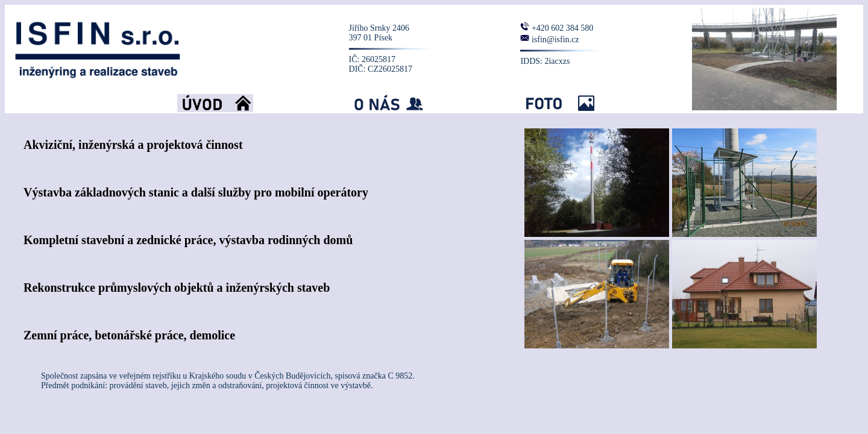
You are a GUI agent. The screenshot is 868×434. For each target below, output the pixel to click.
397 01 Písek (371, 38)
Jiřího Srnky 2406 (379, 28)
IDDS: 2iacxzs (545, 61)
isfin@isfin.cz (555, 39)
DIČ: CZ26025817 (381, 69)
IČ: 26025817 (372, 59)
